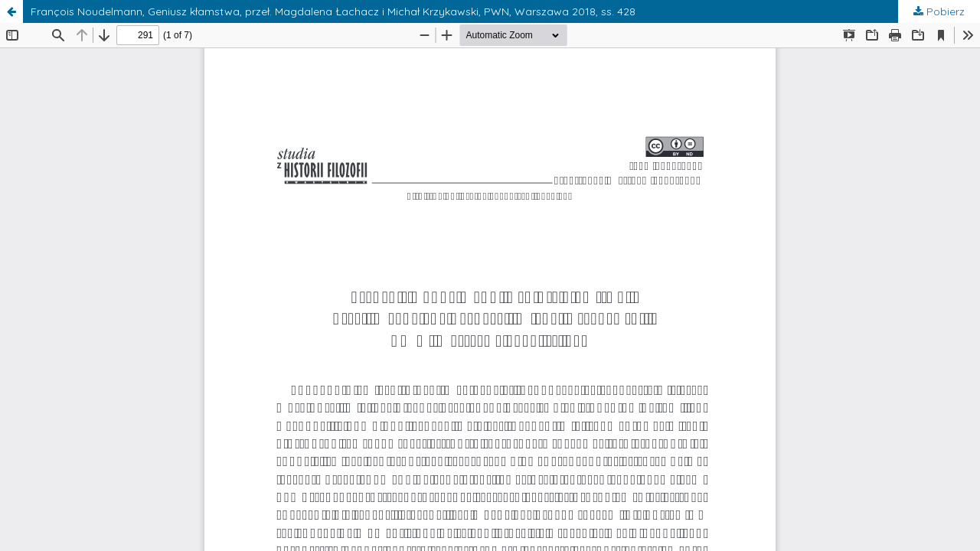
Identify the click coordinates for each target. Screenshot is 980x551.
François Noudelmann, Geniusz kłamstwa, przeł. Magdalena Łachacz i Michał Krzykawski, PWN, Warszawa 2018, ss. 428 (333, 11)
